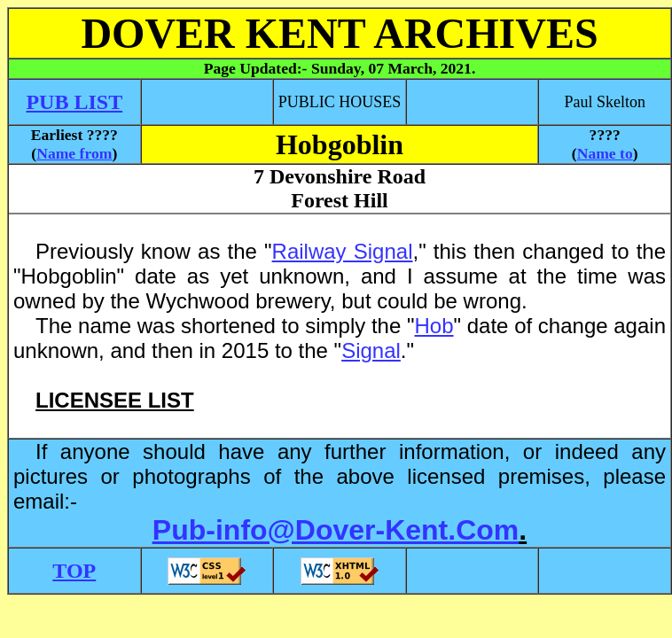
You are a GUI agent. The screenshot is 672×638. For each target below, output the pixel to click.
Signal (371, 350)
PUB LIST (74, 102)
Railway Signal (343, 251)
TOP (74, 571)
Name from (74, 153)
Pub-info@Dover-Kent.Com (336, 530)
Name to (605, 153)
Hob (434, 326)
